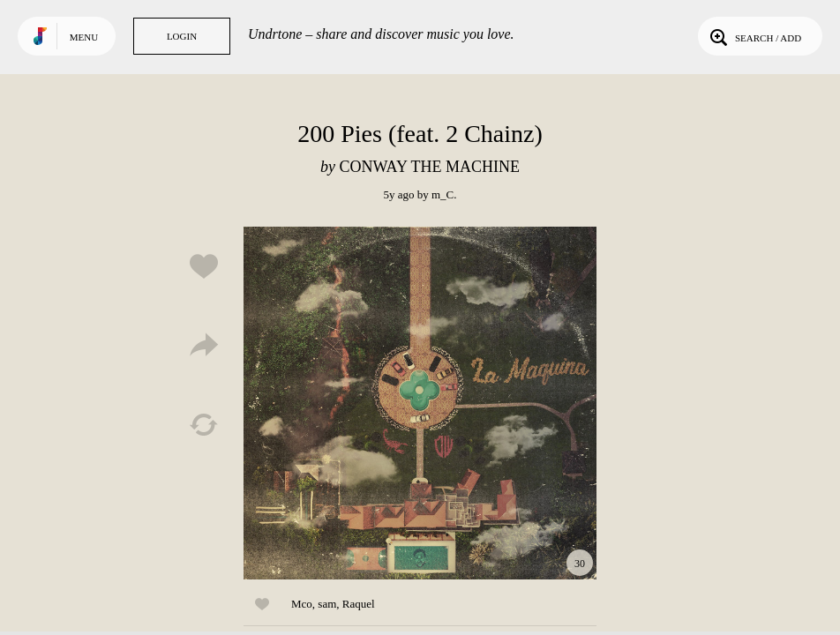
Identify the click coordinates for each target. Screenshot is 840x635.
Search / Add (754, 36)
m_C (442, 194)
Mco (302, 604)
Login (182, 36)
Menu (84, 37)
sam (327, 604)
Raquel (359, 604)
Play (420, 403)
